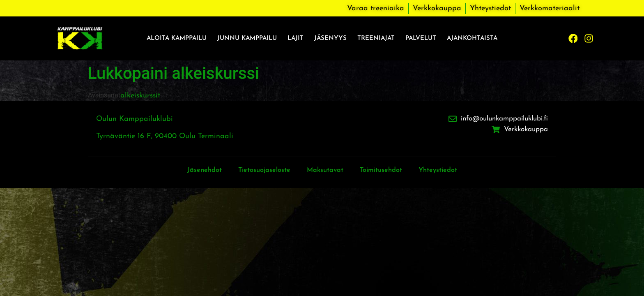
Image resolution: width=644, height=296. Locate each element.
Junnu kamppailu (247, 38)
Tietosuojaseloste (259, 170)
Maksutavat (325, 170)
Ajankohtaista (472, 38)
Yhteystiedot (449, 170)
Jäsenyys (330, 38)
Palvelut (421, 38)
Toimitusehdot (386, 170)
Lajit (296, 38)
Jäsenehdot (193, 170)
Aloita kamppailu (177, 38)
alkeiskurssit (140, 96)
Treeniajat (376, 38)
